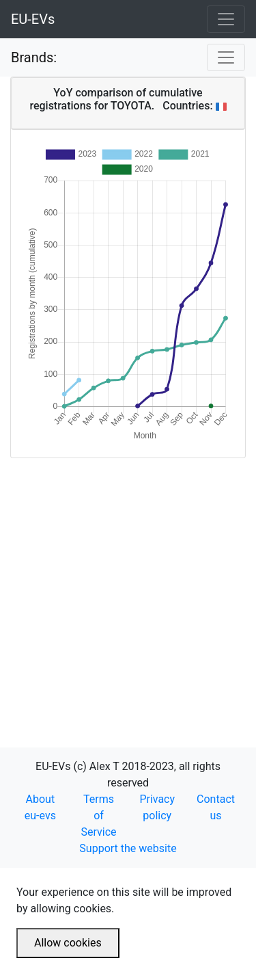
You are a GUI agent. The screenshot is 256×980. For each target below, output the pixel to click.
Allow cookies (68, 943)
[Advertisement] (128, 586)
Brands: (34, 57)
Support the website (128, 848)
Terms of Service (99, 816)
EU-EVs (33, 19)
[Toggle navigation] (226, 19)
